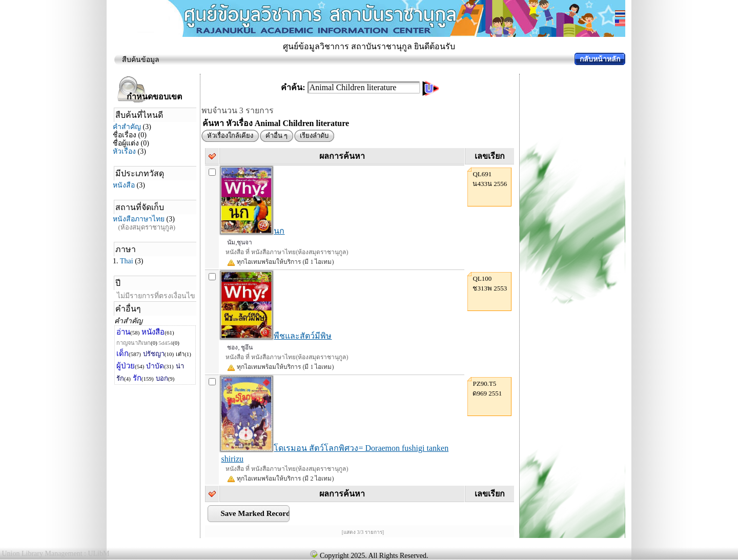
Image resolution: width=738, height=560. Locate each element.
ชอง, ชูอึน (240, 347)
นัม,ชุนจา (240, 242)
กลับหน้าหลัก (600, 59)
